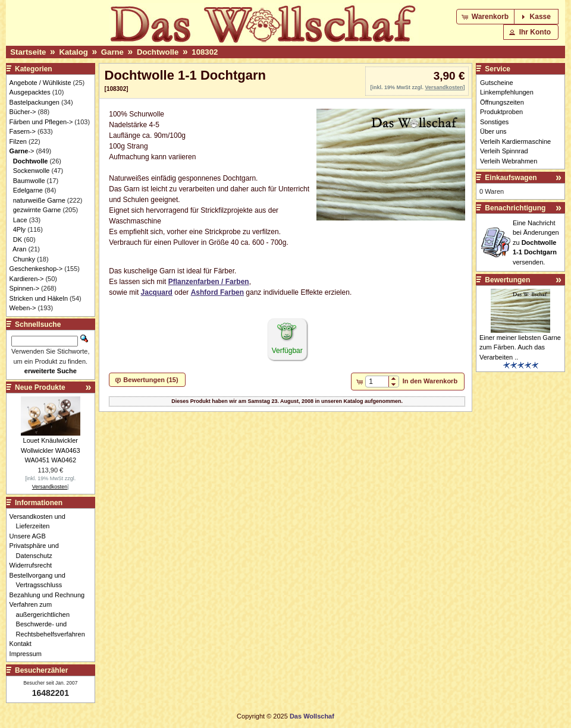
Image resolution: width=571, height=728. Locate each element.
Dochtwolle (158, 52)
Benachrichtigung (515, 208)
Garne (112, 52)
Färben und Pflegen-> (41, 122)
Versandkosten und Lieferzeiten (41, 521)
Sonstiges (494, 122)
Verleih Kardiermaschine (515, 141)
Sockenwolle (32, 171)
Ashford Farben (217, 292)
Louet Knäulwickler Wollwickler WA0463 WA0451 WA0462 (51, 450)
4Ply (19, 229)
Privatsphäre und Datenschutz (37, 551)
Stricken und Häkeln (39, 298)
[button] (486, 17)
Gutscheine (497, 83)
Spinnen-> (24, 288)
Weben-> (23, 308)
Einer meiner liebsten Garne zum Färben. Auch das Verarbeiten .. (520, 347)
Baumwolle (29, 181)
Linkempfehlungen (507, 92)
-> (22, 151)
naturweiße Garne (39, 200)
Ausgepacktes (30, 92)
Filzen (18, 141)
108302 (205, 52)
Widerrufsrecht (34, 565)
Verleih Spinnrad (504, 151)
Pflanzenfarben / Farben (209, 282)
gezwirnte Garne (37, 210)
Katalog (73, 52)
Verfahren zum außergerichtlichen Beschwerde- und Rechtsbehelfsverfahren (51, 619)
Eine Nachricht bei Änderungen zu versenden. (536, 242)
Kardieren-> (27, 279)
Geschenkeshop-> (36, 269)
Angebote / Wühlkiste (40, 83)
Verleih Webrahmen (509, 161)
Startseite (28, 52)
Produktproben (501, 112)
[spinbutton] (377, 382)
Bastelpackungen (34, 102)
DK (18, 239)
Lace (20, 220)
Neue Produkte (40, 387)
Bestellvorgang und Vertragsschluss (41, 580)
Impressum (29, 654)
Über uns (493, 131)
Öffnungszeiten (502, 102)
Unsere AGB (31, 536)
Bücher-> (23, 112)
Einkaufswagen (511, 178)
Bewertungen (507, 280)
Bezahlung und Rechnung (51, 595)
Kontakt (24, 644)
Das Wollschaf (312, 716)
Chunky (24, 259)
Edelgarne (28, 190)
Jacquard (157, 292)
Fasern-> (23, 131)
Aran (19, 249)
